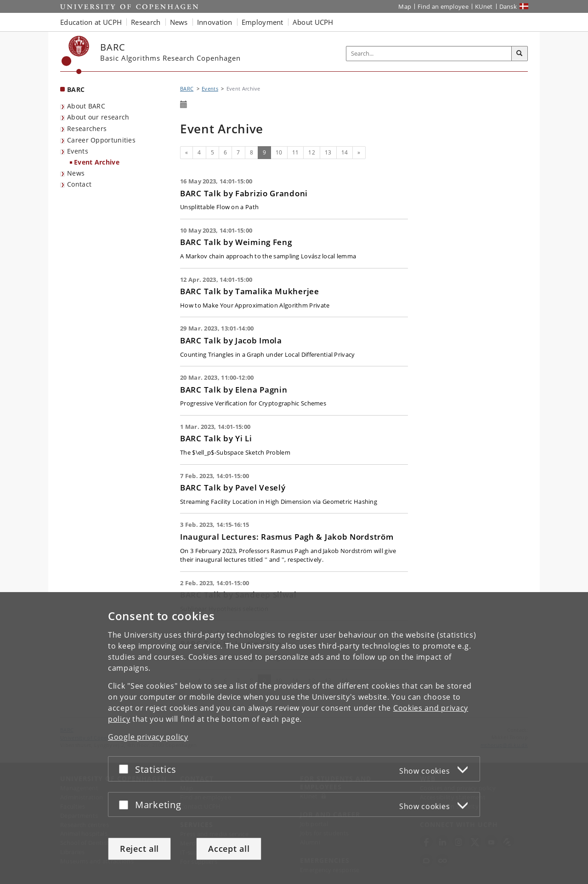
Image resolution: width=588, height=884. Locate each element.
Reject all (139, 849)
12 (312, 152)
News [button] (179, 22)
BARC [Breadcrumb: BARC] (187, 88)
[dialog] (294, 738)
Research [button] (146, 22)
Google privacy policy (148, 737)
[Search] (520, 54)
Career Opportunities (101, 140)
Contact (79, 184)
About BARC (86, 106)
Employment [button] (263, 22)
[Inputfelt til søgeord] (429, 54)
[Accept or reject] (126, 769)
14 (345, 152)
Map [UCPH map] (405, 6)
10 (279, 152)
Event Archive (97, 162)
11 (296, 152)
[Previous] (187, 153)
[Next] (359, 153)
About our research (98, 117)
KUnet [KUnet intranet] (484, 6)
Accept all (229, 849)
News (76, 173)
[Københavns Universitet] (76, 55)
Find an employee (443, 6)
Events (78, 151)
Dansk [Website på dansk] (508, 6)
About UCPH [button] (313, 22)
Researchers (87, 128)
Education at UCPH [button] (91, 22)
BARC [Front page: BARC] (76, 89)
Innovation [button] (215, 22)
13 (328, 152)
